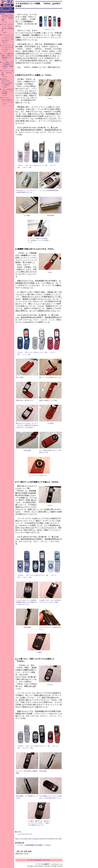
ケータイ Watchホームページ (39, 860)
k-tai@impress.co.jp (56, 864)
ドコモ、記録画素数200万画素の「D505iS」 (35, 845)
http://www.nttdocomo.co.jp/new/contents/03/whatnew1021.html (39, 839)
